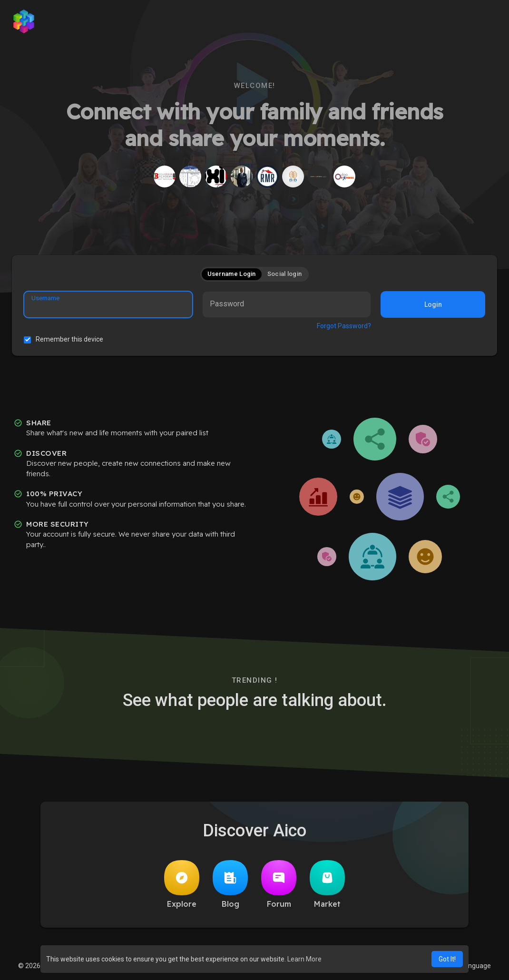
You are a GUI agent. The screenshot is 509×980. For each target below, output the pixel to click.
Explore (182, 884)
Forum (279, 884)
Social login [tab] (285, 274)
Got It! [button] (447, 959)
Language (472, 966)
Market (327, 884)
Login (433, 304)
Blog (230, 884)
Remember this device (69, 339)
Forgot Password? (344, 326)
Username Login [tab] (232, 274)
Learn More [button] (304, 959)
